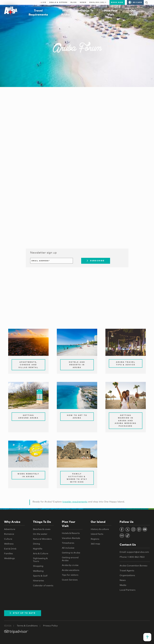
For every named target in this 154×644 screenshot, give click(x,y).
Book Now (117, 2)
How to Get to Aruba (77, 417)
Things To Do (42, 522)
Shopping (38, 566)
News (83, 2)
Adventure (10, 529)
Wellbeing (38, 571)
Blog (74, 2)
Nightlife (38, 549)
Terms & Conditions (27, 626)
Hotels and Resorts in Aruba (77, 365)
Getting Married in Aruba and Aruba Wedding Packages (126, 421)
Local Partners (128, 590)
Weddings (9, 558)
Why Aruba (12, 522)
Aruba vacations (71, 570)
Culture (8, 539)
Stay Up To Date (23, 613)
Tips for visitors (70, 575)
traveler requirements (75, 502)
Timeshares (68, 543)
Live (43, 2)
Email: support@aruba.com (134, 552)
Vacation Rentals (71, 538)
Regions (95, 539)
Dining (36, 544)
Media (123, 585)
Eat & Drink (10, 549)
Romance (9, 534)
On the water (40, 534)
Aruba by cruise (70, 565)
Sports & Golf (40, 576)
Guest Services (70, 580)
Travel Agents (127, 571)
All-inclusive (68, 548)
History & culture (100, 529)
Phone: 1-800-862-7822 (132, 557)
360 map (95, 544)
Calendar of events (43, 586)
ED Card (135, 2)
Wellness (9, 544)
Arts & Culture (41, 554)
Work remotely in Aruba (28, 475)
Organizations (127, 575)
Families (8, 554)
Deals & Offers (58, 2)
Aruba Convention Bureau (134, 566)
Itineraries (38, 581)
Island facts (97, 534)
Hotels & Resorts (71, 533)
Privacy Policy (50, 626)
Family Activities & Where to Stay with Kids (77, 478)
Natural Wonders (42, 539)
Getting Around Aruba (28, 417)
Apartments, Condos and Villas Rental (28, 365)
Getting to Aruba (71, 553)
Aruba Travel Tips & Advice (126, 363)
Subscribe (96, 261)
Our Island (98, 522)
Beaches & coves (42, 529)
